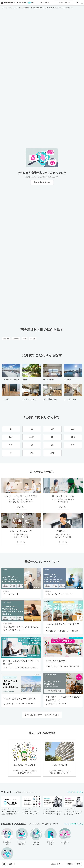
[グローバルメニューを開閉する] (82, 3)
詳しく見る (21, 507)
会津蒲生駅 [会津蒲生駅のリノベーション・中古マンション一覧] (16, 338)
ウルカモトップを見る (75, 792)
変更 (78, 864)
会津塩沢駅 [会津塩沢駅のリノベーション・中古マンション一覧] (6, 338)
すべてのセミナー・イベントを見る (42, 715)
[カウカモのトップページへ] (17, 3)
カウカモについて (44, 3)
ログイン (64, 3)
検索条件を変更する (42, 182)
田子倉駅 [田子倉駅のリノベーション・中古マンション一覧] (32, 338)
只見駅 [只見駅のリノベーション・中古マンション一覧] (24, 338)
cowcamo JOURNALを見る (74, 824)
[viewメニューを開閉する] (11, 864)
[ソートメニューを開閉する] (4, 864)
